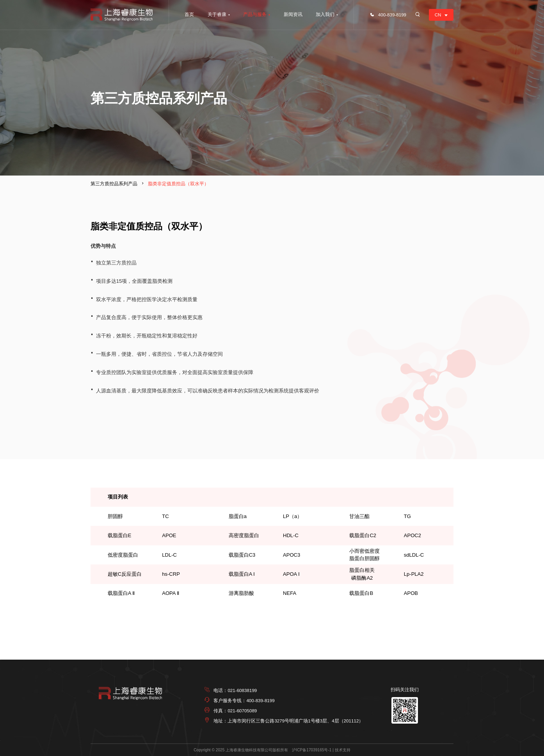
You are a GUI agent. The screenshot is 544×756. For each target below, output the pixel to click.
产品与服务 (255, 14)
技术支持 (343, 750)
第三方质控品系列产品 (114, 184)
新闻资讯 (293, 14)
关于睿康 (217, 14)
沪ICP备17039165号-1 (312, 750)
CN (438, 15)
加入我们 (325, 14)
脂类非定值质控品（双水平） (178, 184)
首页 (189, 14)
